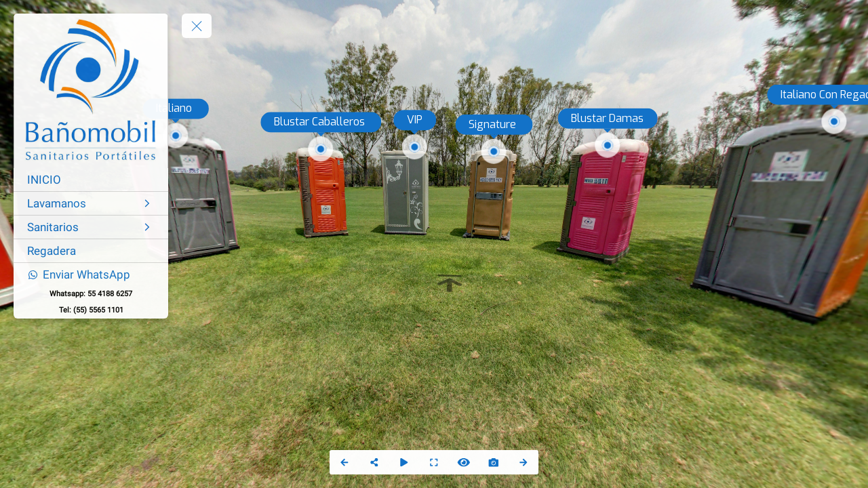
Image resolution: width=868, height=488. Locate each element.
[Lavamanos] (91, 203)
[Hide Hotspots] (464, 462)
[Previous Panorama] (344, 462)
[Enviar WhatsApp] (91, 274)
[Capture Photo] (494, 462)
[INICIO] (91, 180)
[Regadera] (91, 251)
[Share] (374, 462)
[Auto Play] (404, 462)
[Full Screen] (434, 462)
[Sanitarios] (91, 227)
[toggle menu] (197, 26)
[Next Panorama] (524, 462)
